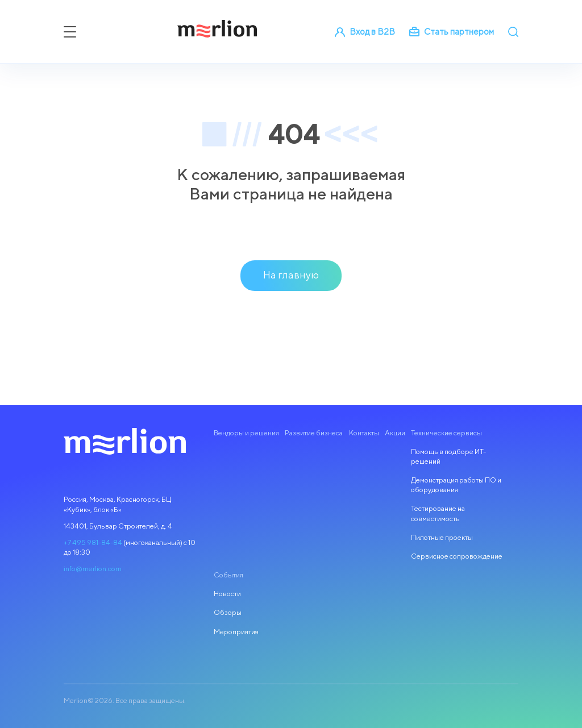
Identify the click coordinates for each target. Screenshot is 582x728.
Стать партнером (452, 31)
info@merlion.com (93, 569)
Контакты (364, 433)
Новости (227, 594)
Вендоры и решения (246, 433)
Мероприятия (236, 632)
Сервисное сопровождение (457, 556)
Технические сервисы (446, 433)
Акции (395, 433)
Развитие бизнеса (314, 433)
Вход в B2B (365, 31)
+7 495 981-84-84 (93, 542)
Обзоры (228, 612)
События (228, 575)
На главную (291, 275)
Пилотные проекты (442, 537)
